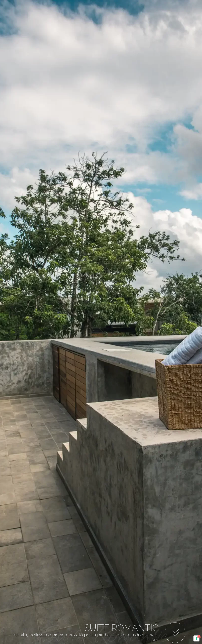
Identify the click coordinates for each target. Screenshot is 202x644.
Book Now (140, 23)
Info (158, 23)
